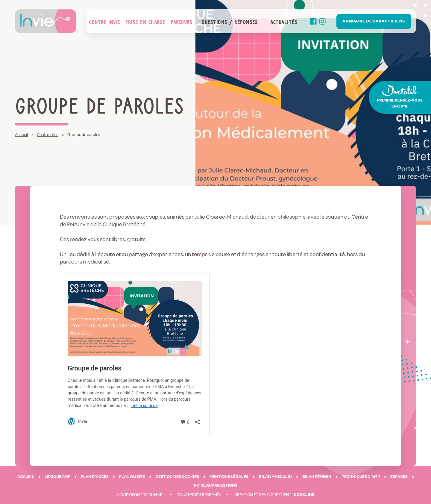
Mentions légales (229, 477)
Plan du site (132, 477)
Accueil (26, 477)
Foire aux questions (216, 485)
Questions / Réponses (230, 22)
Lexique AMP (57, 477)
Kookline (304, 495)
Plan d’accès (95, 477)
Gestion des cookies (177, 477)
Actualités (284, 22)
